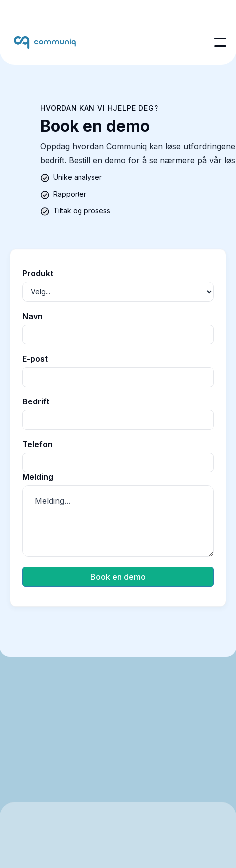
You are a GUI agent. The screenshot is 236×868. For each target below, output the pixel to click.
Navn (33, 316)
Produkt (38, 273)
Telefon (38, 444)
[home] (45, 42)
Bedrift (36, 401)
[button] (220, 42)
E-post (35, 359)
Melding (38, 477)
